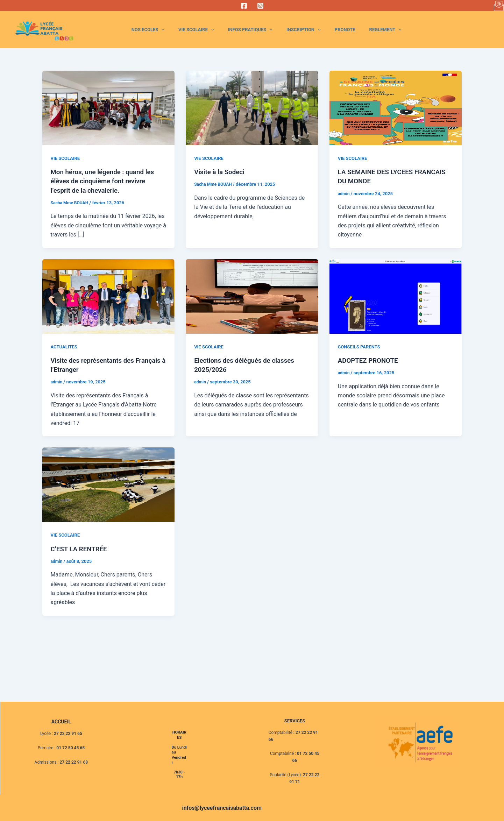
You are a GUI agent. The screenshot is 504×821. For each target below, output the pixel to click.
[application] (204, 30)
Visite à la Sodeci (221, 172)
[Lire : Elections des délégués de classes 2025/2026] (252, 296)
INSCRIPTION (323, 30)
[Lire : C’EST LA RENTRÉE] (109, 484)
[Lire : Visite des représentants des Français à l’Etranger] (109, 296)
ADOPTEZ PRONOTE (370, 360)
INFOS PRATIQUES (277, 30)
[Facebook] (244, 6)
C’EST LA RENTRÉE (81, 548)
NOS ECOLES (190, 30)
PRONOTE (357, 30)
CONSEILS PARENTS (361, 346)
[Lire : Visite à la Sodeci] (252, 108)
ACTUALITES (65, 346)
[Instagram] (260, 6)
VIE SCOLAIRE (231, 30)
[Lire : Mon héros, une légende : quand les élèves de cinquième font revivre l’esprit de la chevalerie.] (109, 108)
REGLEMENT (389, 30)
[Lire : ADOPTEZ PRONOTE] (396, 296)
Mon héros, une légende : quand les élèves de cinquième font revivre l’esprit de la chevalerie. (106, 181)
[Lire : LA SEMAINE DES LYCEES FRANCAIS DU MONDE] (396, 108)
